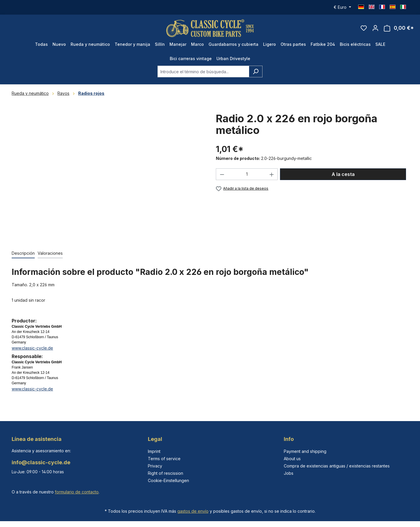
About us (292, 459)
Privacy (155, 466)
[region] (108, 175)
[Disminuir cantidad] (222, 174)
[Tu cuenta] (375, 28)
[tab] (23, 253)
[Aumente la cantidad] (272, 174)
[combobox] (203, 71)
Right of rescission (166, 473)
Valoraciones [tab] (50, 253)
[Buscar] (256, 71)
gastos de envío (193, 511)
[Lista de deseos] (364, 28)
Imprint (154, 451)
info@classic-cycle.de (41, 462)
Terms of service (164, 459)
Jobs (289, 473)
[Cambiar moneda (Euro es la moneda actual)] (342, 7)
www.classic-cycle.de (32, 348)
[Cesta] (399, 28)
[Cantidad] (247, 174)
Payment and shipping (305, 451)
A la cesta (343, 174)
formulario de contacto (77, 492)
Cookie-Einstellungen (168, 480)
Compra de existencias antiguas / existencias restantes (337, 466)
